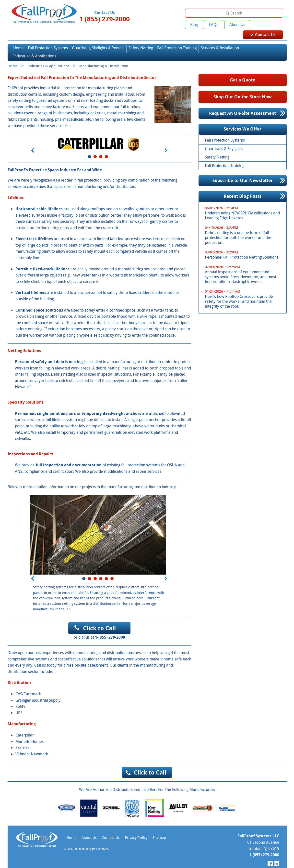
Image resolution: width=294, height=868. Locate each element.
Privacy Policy (136, 829)
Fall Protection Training (177, 39)
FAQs (214, 25)
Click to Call (99, 620)
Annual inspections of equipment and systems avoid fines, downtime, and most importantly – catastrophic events (244, 266)
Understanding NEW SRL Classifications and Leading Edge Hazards (244, 205)
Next (166, 142)
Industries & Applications (35, 48)
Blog (194, 25)
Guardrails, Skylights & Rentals (98, 39)
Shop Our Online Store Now (243, 88)
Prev (33, 142)
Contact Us (267, 24)
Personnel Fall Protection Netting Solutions (244, 246)
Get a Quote (242, 72)
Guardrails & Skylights (224, 140)
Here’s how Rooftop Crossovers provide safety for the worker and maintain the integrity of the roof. (244, 291)
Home (18, 39)
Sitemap (159, 829)
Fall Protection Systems (48, 39)
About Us (237, 25)
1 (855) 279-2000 (105, 19)
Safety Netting (141, 39)
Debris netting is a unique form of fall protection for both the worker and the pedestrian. (244, 227)
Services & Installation (220, 39)
